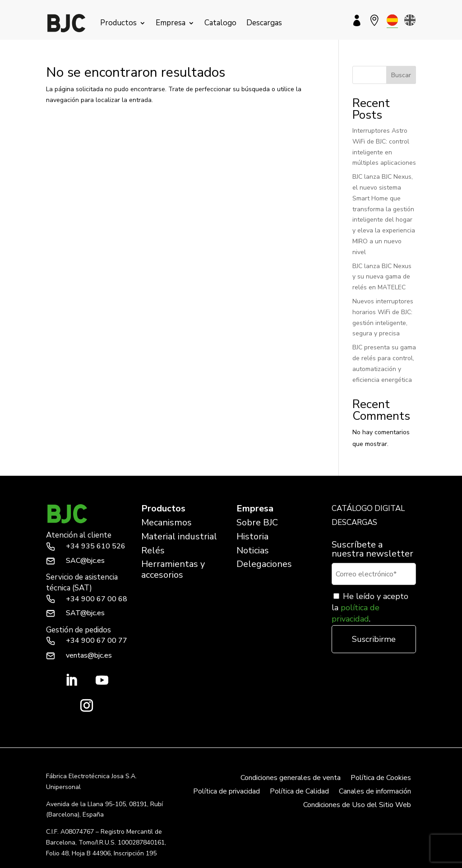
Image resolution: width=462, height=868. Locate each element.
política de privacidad (356, 613)
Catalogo (220, 23)
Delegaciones (264, 564)
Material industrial (179, 536)
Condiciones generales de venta (291, 779)
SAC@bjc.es (85, 561)
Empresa (171, 23)
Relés (153, 550)
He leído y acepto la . (370, 608)
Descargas (264, 23)
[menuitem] (392, 20)
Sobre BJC (257, 522)
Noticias (253, 550)
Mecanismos (166, 522)
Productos (118, 23)
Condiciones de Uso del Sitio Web (357, 806)
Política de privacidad (226, 792)
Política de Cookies (381, 779)
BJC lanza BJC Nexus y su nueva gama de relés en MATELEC (382, 277)
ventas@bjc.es (89, 655)
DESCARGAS (354, 522)
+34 (96, 546)
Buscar (401, 75)
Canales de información (375, 792)
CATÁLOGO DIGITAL (368, 508)
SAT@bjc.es (85, 613)
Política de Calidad (299, 792)
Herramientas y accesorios (173, 569)
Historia (252, 536)
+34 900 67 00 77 (97, 641)
